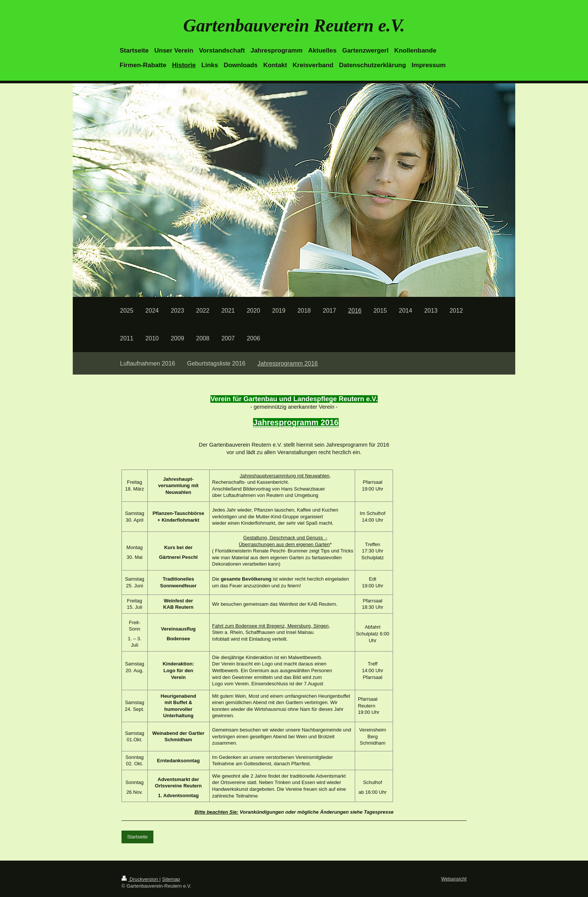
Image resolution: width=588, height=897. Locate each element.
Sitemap (171, 879)
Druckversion (140, 879)
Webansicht (454, 879)
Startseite (137, 837)
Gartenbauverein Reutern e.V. (294, 25)
